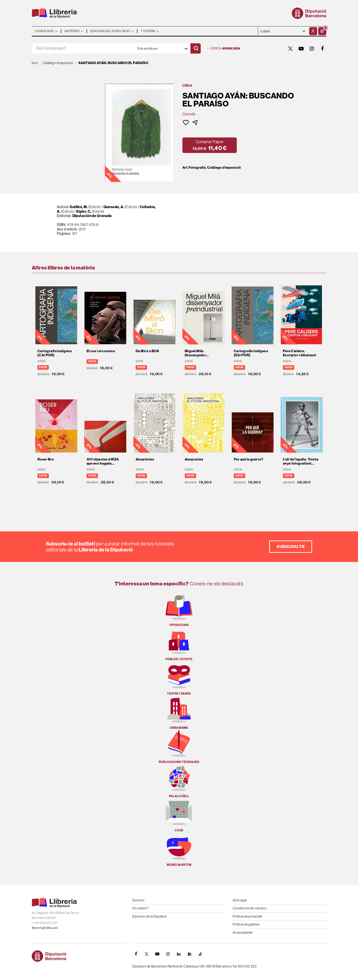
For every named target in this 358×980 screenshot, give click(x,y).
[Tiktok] (200, 954)
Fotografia (197, 168)
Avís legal (240, 900)
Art (185, 168)
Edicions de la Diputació (150, 916)
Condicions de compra (249, 908)
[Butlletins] (190, 954)
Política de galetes (246, 924)
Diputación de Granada (92, 216)
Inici (35, 63)
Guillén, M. (79, 207)
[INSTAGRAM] (312, 49)
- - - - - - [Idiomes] (283, 31)
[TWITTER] (290, 49)
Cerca (224, 49)
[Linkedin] (179, 954)
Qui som (138, 900)
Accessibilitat (243, 932)
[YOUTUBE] (301, 49)
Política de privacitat (247, 916)
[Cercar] (196, 48)
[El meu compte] (313, 31)
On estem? (140, 908)
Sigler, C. (84, 211)
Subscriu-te (291, 547)
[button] (322, 31)
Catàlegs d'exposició (224, 168)
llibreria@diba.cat (45, 928)
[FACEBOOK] (323, 49)
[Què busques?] (83, 48)
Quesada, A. (114, 207)
